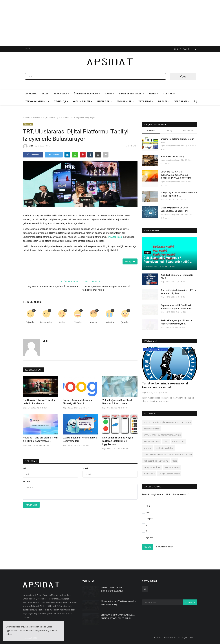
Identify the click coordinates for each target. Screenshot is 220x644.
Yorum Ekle (31, 505)
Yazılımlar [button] (146, 101)
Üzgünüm (109, 322)
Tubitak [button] (169, 94)
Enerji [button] (154, 94)
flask (175, 461)
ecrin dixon (148, 266)
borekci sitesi (178, 442)
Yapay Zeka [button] (61, 94)
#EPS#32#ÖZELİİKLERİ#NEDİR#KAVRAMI (162, 435)
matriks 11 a (149, 474)
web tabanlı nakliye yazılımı (156, 461)
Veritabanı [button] (182, 101)
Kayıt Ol (186, 49)
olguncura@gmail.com (170, 146)
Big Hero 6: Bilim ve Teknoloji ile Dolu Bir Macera (53, 286)
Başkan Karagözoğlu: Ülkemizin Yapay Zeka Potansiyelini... (176, 322)
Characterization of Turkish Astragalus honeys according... (118, 603)
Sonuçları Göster (164, 547)
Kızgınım (94, 322)
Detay (130, 261)
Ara (183, 77)
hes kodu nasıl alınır (165, 448)
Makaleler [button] (104, 101)
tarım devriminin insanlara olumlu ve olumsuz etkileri (168, 454)
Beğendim (30, 322)
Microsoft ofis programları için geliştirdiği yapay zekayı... (40, 439)
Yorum (26, 482)
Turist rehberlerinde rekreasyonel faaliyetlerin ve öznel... (165, 385)
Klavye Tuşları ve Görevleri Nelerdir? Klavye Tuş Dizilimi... (179, 194)
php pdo (148, 448)
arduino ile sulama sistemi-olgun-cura (178, 141)
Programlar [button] (125, 101)
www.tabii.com (115, 237)
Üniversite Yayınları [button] (87, 94)
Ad (24, 468)
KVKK (192, 638)
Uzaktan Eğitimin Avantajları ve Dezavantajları (80, 439)
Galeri (45, 94)
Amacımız (157, 638)
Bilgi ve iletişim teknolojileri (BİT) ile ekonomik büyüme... (178, 292)
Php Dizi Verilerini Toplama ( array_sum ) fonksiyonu (167, 422)
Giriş (176, 49)
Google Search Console (169, 474)
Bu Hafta (151, 130)
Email (85, 468)
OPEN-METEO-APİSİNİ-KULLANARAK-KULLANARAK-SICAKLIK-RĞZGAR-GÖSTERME (176, 175)
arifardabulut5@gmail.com (172, 214)
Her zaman (188, 130)
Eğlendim (78, 322)
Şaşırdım (125, 322)
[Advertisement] (110, 23)
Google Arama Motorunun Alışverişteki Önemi (77, 402)
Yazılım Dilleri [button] (82, 101)
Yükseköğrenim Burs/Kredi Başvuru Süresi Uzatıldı (117, 402)
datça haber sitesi (152, 429)
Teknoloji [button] (61, 101)
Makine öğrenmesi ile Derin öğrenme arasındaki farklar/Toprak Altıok (107, 288)
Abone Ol (190, 602)
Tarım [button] (110, 94)
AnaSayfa (31, 94)
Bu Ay (170, 130)
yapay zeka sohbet (152, 467)
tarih (166, 442)
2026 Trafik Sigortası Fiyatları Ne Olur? (177, 277)
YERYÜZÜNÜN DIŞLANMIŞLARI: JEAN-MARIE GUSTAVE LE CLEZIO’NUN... (118, 617)
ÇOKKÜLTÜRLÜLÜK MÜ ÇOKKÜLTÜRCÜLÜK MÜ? (112, 589)
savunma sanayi (172, 467)
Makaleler (36, 117)
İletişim (28, 49)
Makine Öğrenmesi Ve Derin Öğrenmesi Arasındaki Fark (174, 209)
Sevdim (62, 322)
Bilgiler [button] (164, 101)
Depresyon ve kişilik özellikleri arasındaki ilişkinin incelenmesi (176, 307)
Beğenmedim (46, 322)
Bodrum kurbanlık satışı (172, 157)
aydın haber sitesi (152, 442)
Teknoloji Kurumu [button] (37, 101)
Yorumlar (31, 461)
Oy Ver (148, 547)
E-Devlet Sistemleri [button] (132, 94)
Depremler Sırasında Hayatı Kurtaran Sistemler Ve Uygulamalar (118, 441)
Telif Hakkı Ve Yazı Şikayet (175, 638)
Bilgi (28, 146)
